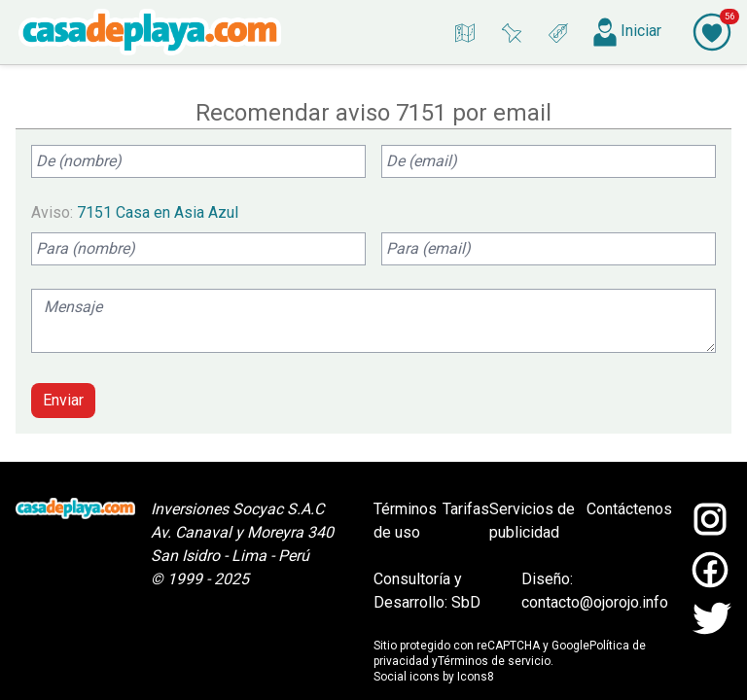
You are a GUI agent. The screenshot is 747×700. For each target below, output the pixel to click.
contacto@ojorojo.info (595, 602)
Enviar (63, 400)
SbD (466, 602)
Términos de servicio (494, 661)
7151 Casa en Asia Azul (158, 212)
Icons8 (476, 677)
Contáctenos (629, 509)
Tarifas (466, 509)
